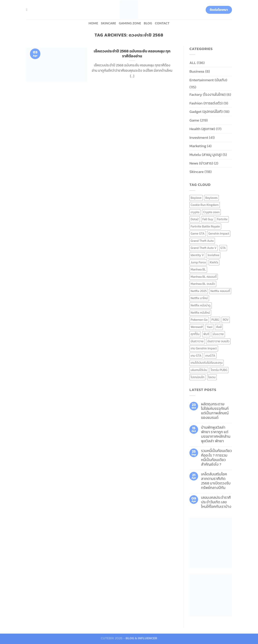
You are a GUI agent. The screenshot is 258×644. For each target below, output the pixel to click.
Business (197, 71)
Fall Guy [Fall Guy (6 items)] (208, 219)
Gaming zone (130, 23)
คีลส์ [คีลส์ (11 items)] (219, 327)
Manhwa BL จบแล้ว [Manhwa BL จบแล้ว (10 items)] (203, 284)
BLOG (148, 23)
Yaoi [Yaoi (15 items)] (210, 327)
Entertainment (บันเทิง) (208, 80)
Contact (162, 23)
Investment (199, 137)
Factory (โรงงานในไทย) (208, 95)
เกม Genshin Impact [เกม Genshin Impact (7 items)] (204, 348)
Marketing (198, 146)
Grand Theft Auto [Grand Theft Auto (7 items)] (202, 241)
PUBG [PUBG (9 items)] (215, 320)
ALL (193, 63)
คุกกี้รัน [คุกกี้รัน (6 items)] (195, 334)
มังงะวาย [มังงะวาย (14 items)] (218, 334)
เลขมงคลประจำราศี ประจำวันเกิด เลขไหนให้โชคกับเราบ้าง (216, 502)
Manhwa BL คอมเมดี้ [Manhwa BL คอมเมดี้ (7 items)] (204, 277)
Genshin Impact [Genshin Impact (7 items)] (219, 233)
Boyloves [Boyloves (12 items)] (211, 198)
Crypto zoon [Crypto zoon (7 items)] (211, 212)
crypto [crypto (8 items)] (195, 212)
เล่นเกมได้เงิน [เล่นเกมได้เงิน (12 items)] (199, 370)
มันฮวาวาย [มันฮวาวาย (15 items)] (197, 341)
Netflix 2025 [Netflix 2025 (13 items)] (199, 291)
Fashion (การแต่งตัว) (206, 103)
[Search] (28, 10)
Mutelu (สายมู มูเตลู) (206, 155)
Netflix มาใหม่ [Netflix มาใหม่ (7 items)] (199, 298)
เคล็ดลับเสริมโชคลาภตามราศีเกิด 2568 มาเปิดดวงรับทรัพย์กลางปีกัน (216, 481)
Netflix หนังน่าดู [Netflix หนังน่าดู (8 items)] (201, 305)
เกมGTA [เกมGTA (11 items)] (210, 356)
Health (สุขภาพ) (202, 129)
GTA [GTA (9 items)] (223, 248)
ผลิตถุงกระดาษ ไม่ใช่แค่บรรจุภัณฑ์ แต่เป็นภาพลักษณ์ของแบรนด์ (215, 411)
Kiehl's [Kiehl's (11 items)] (214, 262)
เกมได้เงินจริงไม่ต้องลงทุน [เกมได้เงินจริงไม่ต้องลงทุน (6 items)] (207, 363)
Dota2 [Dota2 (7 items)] (195, 219)
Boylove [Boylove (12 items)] (196, 198)
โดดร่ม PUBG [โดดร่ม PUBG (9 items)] (219, 370)
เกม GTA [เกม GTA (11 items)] (196, 356)
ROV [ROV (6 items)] (226, 320)
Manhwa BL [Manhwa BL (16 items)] (198, 269)
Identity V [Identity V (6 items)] (197, 255)
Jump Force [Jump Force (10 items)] (198, 262)
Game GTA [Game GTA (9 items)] (198, 233)
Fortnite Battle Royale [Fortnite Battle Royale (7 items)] (205, 226)
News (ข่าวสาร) (201, 163)
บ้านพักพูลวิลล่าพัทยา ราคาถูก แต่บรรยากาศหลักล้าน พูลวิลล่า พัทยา (216, 434)
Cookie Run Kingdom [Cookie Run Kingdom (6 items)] (205, 205)
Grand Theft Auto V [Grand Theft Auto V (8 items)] (204, 248)
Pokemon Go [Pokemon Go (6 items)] (199, 320)
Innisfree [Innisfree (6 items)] (213, 255)
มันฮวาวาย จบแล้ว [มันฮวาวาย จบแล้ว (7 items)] (218, 341)
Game (194, 120)
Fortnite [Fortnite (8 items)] (222, 219)
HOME (93, 23)
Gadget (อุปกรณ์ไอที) (206, 112)
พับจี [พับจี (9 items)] (206, 334)
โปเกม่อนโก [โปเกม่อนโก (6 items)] (197, 377)
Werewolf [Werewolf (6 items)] (197, 327)
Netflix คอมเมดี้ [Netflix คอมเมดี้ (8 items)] (220, 291)
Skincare (109, 23)
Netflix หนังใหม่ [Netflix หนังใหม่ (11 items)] (200, 313)
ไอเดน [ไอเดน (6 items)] (212, 377)
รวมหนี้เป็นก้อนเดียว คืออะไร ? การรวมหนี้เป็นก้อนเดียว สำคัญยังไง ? (216, 458)
